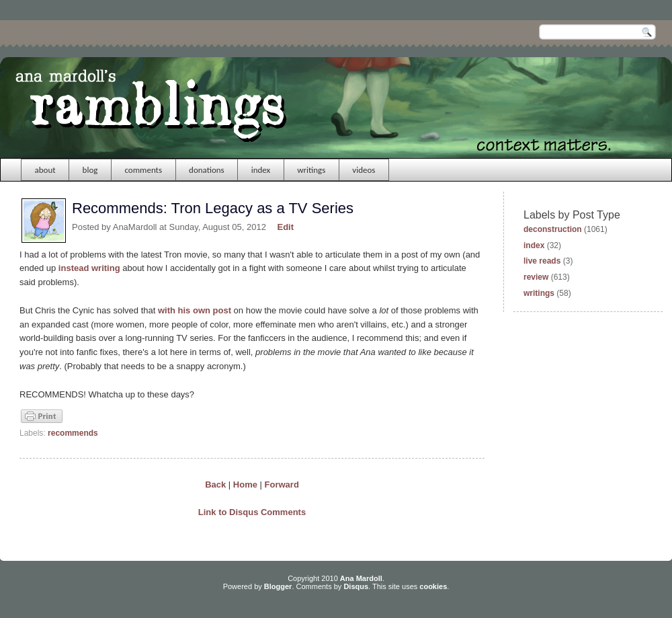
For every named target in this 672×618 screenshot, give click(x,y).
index (261, 170)
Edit (286, 227)
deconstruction (553, 229)
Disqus (356, 586)
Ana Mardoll (361, 578)
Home (245, 485)
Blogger (278, 586)
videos (364, 170)
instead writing (89, 268)
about (45, 170)
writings (311, 170)
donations (207, 170)
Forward (282, 485)
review (536, 277)
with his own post (195, 310)
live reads (542, 261)
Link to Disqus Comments (252, 512)
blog (90, 170)
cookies (433, 586)
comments (143, 170)
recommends (73, 433)
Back (215, 485)
